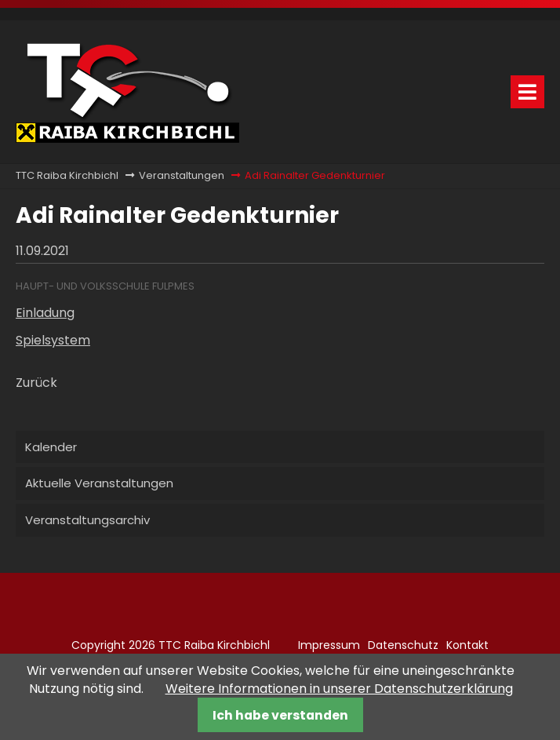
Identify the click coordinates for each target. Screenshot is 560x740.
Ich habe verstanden (280, 715)
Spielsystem (53, 340)
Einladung (45, 313)
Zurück (36, 383)
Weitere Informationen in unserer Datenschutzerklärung (339, 689)
